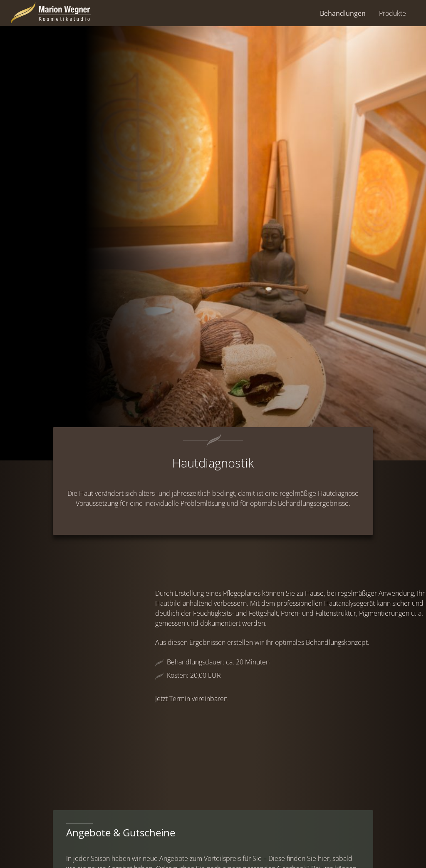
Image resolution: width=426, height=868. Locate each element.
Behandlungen (343, 13)
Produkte (393, 13)
